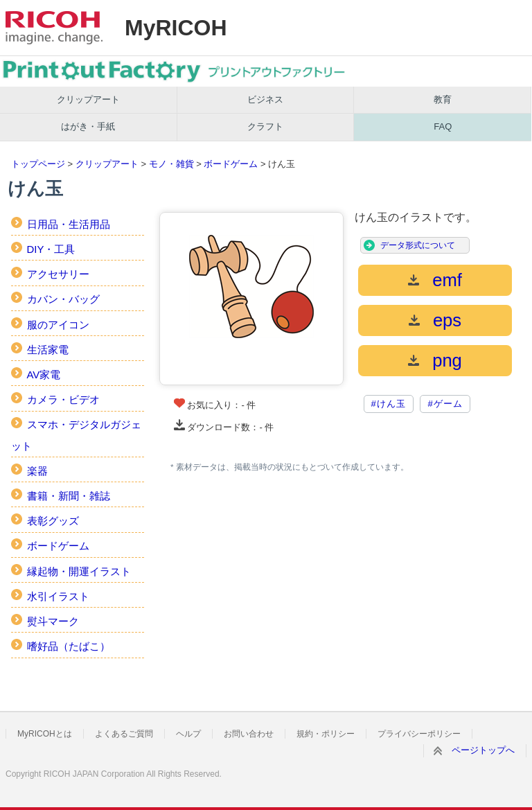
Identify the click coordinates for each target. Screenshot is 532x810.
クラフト (265, 126)
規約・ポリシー (326, 734)
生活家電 (48, 350)
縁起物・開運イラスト (79, 571)
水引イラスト (58, 596)
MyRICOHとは (45, 734)
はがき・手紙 (88, 126)
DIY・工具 (51, 249)
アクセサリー (58, 274)
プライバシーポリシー (419, 734)
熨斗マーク (53, 621)
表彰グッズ (53, 521)
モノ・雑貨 (171, 164)
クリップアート (88, 99)
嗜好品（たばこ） (69, 646)
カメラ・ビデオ (63, 399)
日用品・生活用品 (69, 224)
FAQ (443, 126)
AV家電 (44, 375)
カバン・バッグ (63, 299)
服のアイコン (58, 325)
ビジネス (265, 99)
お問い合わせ (249, 734)
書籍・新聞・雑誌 (69, 496)
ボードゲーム (231, 164)
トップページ (38, 164)
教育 (443, 99)
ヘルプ (188, 734)
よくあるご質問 (124, 734)
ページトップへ (483, 750)
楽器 (37, 471)
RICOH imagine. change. (54, 28)
